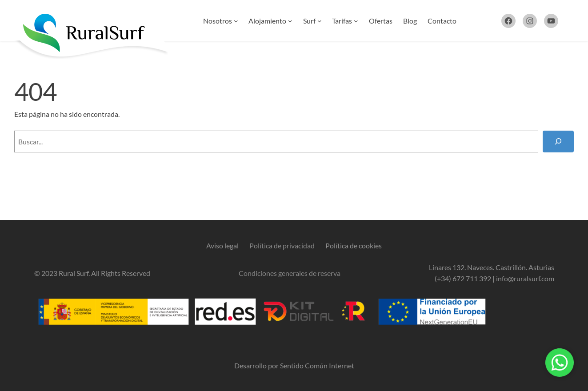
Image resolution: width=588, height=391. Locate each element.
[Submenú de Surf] (320, 21)
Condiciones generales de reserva (290, 273)
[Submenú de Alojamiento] (290, 21)
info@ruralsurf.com (525, 278)
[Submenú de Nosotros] (236, 21)
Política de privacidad (282, 245)
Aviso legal (222, 245)
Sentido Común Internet (317, 365)
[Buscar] (558, 142)
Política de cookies (354, 245)
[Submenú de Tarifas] (356, 21)
